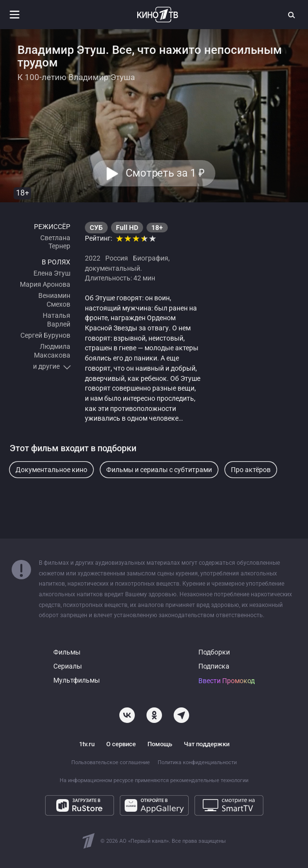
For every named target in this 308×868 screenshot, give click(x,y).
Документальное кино (51, 470)
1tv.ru (87, 744)
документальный (113, 268)
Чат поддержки (207, 744)
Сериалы (68, 666)
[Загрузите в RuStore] (80, 805)
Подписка (214, 666)
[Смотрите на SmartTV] (229, 805)
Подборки (214, 652)
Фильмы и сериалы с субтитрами (159, 470)
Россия (117, 258)
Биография (151, 258)
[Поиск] (292, 15)
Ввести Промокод (227, 681)
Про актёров (251, 470)
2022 (93, 258)
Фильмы (67, 652)
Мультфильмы (77, 680)
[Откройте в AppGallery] (154, 805)
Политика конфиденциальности (197, 762)
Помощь (160, 744)
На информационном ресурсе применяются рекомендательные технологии (154, 780)
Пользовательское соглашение (111, 762)
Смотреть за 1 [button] (165, 173)
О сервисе (121, 744)
